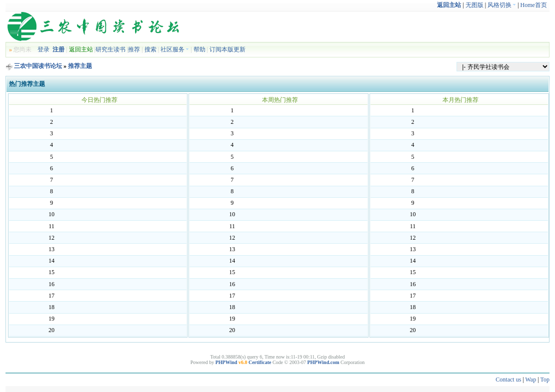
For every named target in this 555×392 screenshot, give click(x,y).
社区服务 (175, 49)
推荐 (134, 49)
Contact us (508, 380)
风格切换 (502, 5)
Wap (531, 380)
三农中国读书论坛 (38, 66)
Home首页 (534, 5)
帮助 (199, 49)
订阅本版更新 (227, 49)
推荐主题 (80, 66)
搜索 (150, 49)
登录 (43, 49)
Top (545, 380)
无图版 (474, 5)
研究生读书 (110, 49)
